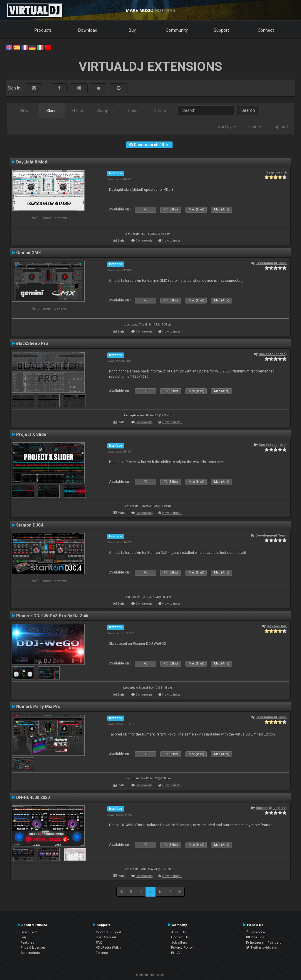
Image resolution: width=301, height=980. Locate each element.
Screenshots (30, 953)
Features (27, 942)
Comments (144, 241)
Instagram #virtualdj (264, 942)
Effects (78, 111)
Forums (102, 953)
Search (248, 110)
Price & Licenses (33, 947)
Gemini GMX (29, 253)
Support (221, 30)
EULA (175, 953)
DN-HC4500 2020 (33, 797)
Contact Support (109, 932)
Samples (106, 111)
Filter (254, 126)
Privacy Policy (182, 947)
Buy (132, 30)
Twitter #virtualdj (262, 947)
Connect (266, 30)
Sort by (227, 126)
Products (43, 30)
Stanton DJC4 (30, 525)
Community (177, 30)
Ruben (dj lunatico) (271, 808)
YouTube (255, 937)
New (24, 111)
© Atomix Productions (151, 975)
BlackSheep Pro (32, 343)
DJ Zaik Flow (277, 626)
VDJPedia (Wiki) (108, 947)
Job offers (179, 942)
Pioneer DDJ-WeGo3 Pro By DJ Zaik (52, 616)
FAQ (99, 942)
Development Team (271, 263)
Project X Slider (32, 434)
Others (160, 111)
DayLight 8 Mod (32, 162)
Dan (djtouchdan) (273, 354)
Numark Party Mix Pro (38, 706)
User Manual (106, 937)
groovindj (279, 172)
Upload (281, 126)
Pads (133, 111)
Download (88, 30)
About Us (178, 932)
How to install (172, 241)
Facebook (256, 932)
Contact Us (180, 937)
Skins (51, 111)
